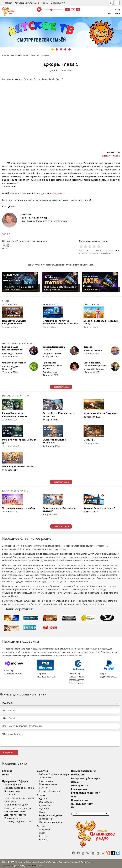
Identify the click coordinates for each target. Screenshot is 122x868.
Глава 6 (116, 156)
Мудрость (48, 809)
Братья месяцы (12, 791)
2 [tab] (57, 49)
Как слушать (87, 789)
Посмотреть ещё (61, 387)
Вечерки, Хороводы (54, 791)
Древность (49, 805)
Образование (50, 802)
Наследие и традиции (55, 822)
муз (78, 9)
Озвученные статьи (15, 811)
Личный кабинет (90, 804)
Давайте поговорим (15, 815)
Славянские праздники (17, 805)
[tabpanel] (61, 32)
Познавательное (52, 784)
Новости (7, 775)
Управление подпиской (94, 793)
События (46, 771)
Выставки (48, 788)
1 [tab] (52, 49)
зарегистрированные (110, 250)
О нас (83, 796)
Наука (46, 812)
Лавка (45, 3)
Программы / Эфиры (15, 781)
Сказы (45, 826)
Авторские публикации (27, 3)
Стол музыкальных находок (19, 798)
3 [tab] (61, 49)
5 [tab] (70, 49)
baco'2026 (8, 864)
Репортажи (10, 801)
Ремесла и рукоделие (55, 815)
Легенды (48, 836)
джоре (7, 233)
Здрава (47, 799)
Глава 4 (106, 156)
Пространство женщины (18, 808)
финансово (76, 655)
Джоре (54, 71)
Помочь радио (89, 800)
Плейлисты (86, 775)
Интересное (50, 819)
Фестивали (49, 778)
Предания (49, 829)
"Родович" (59, 193)
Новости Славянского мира (19, 788)
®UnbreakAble (31, 864)
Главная (8, 3)
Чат (109, 13)
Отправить (9, 753)
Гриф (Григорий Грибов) (34, 218)
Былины (48, 840)
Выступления (50, 781)
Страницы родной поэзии (18, 822)
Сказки (47, 833)
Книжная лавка (13, 818)
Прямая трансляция (92, 771)
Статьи (45, 795)
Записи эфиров (13, 785)
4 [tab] (65, 49)
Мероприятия (58, 3)
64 (73, 9)
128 (68, 9)
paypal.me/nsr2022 (109, 677)
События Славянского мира (58, 774)
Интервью (10, 795)
